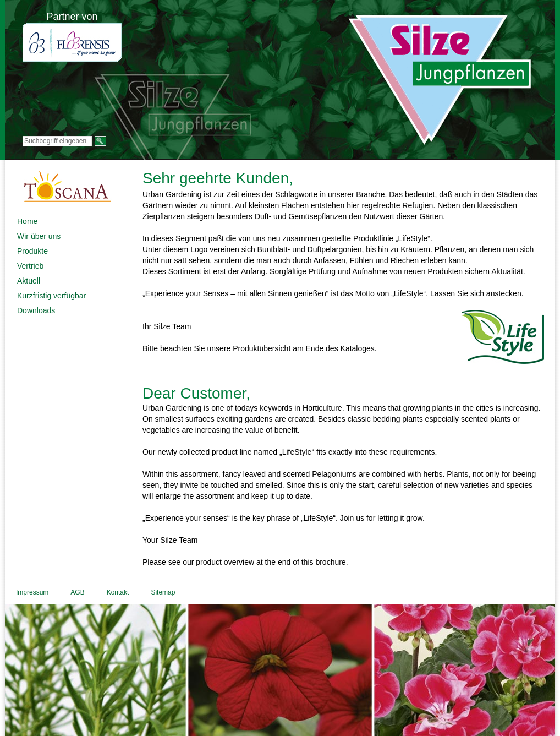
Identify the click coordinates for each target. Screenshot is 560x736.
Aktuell (29, 281)
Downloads (36, 310)
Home (27, 221)
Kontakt (118, 592)
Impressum (32, 592)
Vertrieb (30, 266)
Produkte (32, 251)
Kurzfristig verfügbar (51, 296)
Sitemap (163, 592)
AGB (77, 592)
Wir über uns (39, 236)
